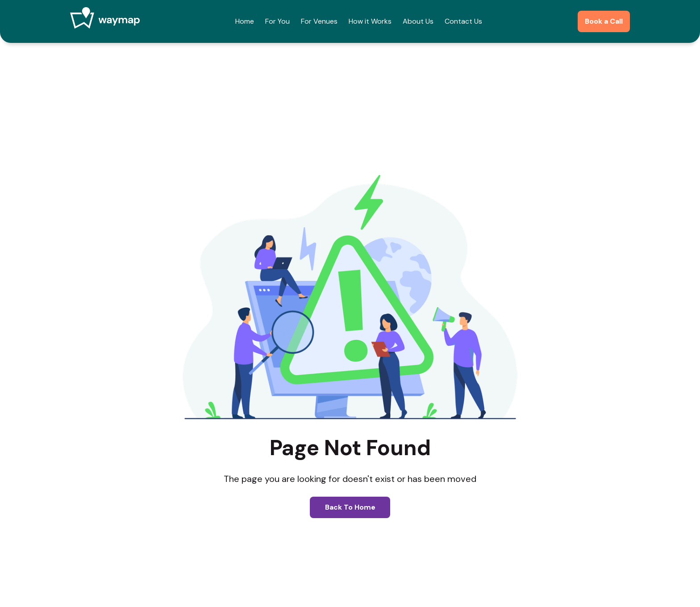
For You (277, 21)
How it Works (370, 21)
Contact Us (463, 21)
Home (245, 21)
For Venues (319, 21)
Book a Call (604, 21)
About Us (418, 21)
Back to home (350, 507)
